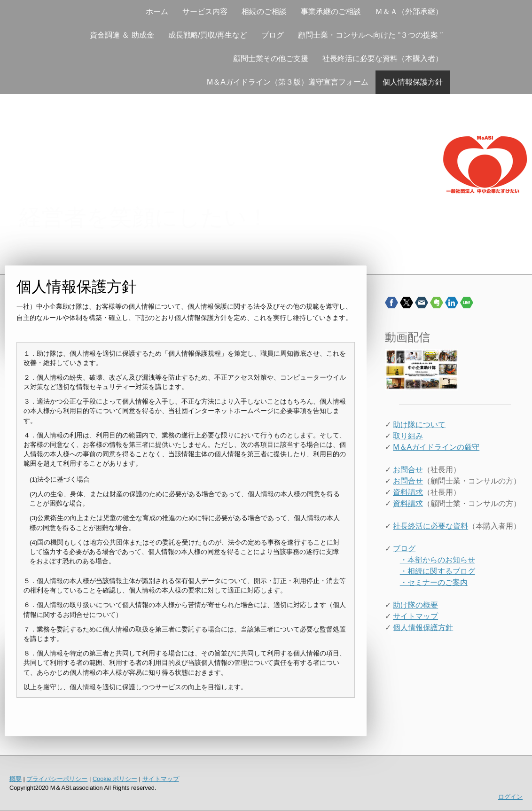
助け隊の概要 (415, 605)
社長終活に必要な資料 (430, 526)
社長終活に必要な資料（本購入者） (383, 58)
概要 (16, 779)
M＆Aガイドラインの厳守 (436, 447)
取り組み (408, 436)
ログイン (510, 797)
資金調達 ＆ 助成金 (122, 35)
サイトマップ (415, 616)
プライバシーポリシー (57, 779)
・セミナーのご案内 (434, 582)
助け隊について (419, 425)
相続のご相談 (264, 12)
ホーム (157, 12)
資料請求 (408, 492)
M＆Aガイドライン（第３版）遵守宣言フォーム (288, 82)
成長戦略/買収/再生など (208, 35)
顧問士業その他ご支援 (271, 58)
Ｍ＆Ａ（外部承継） (409, 12)
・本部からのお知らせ (438, 560)
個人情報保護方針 (413, 82)
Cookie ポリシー (115, 779)
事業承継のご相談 (331, 12)
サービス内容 (205, 12)
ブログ (273, 35)
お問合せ (408, 470)
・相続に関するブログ (438, 571)
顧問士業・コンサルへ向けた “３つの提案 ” (370, 35)
